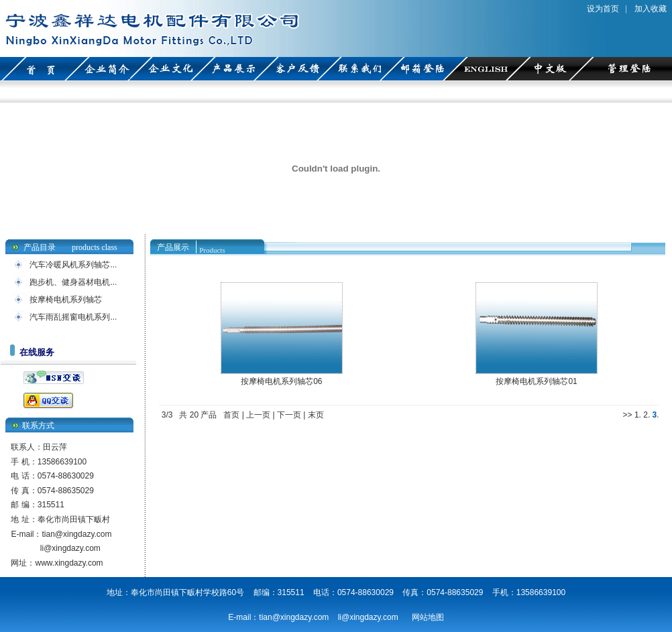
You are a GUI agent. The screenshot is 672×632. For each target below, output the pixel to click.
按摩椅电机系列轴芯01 (536, 381)
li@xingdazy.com (70, 548)
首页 (231, 415)
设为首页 (603, 9)
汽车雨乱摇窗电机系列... (73, 317)
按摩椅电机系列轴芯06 (281, 381)
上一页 (258, 415)
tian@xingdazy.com (76, 534)
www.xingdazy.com (69, 563)
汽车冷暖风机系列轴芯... (73, 265)
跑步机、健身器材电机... (73, 282)
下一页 (289, 415)
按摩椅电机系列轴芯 (66, 300)
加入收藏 (651, 9)
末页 (316, 415)
